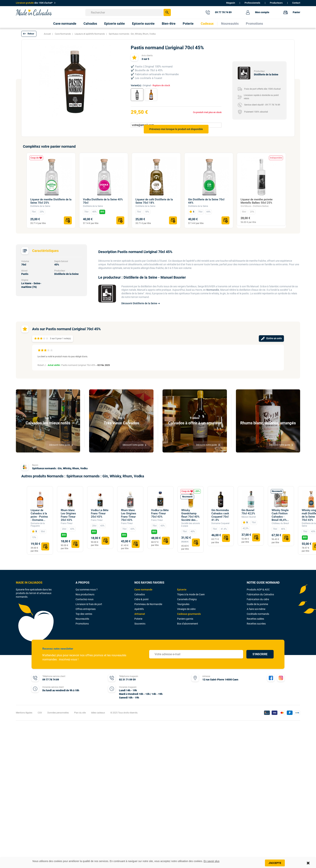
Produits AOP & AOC (258, 590)
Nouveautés (82, 619)
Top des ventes (84, 614)
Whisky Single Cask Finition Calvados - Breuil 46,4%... (280, 515)
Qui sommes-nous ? (87, 590)
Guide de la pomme (257, 604)
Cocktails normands (258, 614)
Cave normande (143, 590)
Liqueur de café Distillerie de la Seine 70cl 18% (154, 201)
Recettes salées (255, 619)
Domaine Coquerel (220, 523)
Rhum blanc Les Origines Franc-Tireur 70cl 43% (129, 515)
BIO (102, 212)
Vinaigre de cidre (186, 609)
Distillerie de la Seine (40, 206)
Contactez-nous (85, 599)
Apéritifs (139, 609)
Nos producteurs (85, 594)
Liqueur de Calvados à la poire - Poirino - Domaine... (39, 515)
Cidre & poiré (141, 599)
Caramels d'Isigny (187, 599)
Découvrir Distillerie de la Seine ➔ (141, 303)
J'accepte (275, 863)
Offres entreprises (86, 609)
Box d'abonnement (188, 624)
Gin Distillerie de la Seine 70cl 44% (206, 201)
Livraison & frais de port (89, 604)
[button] (29, 34)
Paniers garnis (185, 619)
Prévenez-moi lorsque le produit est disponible (176, 129)
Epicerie (182, 590)
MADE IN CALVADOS (29, 583)
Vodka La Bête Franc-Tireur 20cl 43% (100, 513)
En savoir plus (212, 861)
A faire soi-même (256, 609)
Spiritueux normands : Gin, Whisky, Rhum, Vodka (60, 468)
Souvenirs (140, 624)
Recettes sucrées (256, 624)
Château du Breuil (280, 523)
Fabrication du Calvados (260, 594)
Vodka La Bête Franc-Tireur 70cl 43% (160, 513)
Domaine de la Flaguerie (38, 525)
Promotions (82, 624)
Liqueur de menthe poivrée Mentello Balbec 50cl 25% (257, 201)
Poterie (138, 619)
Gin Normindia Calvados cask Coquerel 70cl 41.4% (220, 515)
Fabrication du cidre (258, 599)
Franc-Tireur (67, 523)
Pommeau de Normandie (148, 604)
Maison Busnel (249, 517)
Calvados (140, 594)
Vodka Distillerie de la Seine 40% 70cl (103, 201)
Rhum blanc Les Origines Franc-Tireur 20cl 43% (68, 515)
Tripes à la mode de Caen (191, 594)
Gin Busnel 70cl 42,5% (248, 512)
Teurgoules (183, 604)
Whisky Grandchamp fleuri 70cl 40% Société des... (190, 515)
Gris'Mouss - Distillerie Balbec (255, 206)
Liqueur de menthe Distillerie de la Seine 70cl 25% (51, 201)
